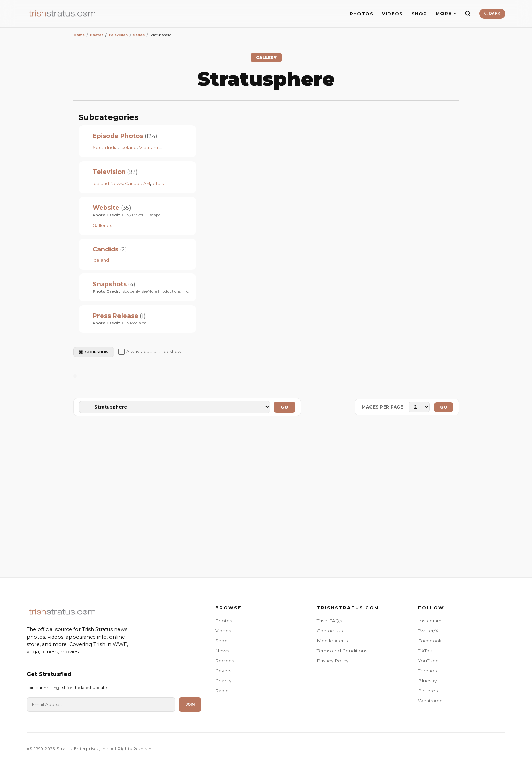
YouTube (428, 661)
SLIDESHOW (94, 352)
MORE (446, 14)
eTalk (158, 183)
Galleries (102, 225)
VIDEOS (392, 14)
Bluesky (427, 681)
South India (105, 148)
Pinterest (429, 691)
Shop (221, 641)
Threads (427, 671)
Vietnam (149, 148)
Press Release (116, 316)
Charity (223, 681)
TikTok (425, 651)
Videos (223, 631)
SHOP (419, 14)
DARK (492, 13)
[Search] (468, 13)
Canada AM (138, 183)
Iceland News (108, 183)
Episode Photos (118, 136)
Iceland (128, 148)
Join (190, 704)
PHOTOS (361, 14)
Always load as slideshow (150, 352)
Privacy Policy (333, 661)
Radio (222, 691)
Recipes (225, 661)
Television (109, 172)
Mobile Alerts (332, 641)
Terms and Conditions (342, 651)
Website (106, 208)
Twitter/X (428, 631)
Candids (106, 249)
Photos (224, 621)
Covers (223, 671)
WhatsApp (430, 701)
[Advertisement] (266, 498)
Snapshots (110, 284)
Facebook (430, 641)
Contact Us (330, 631)
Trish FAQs (329, 621)
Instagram (430, 621)
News (222, 651)
